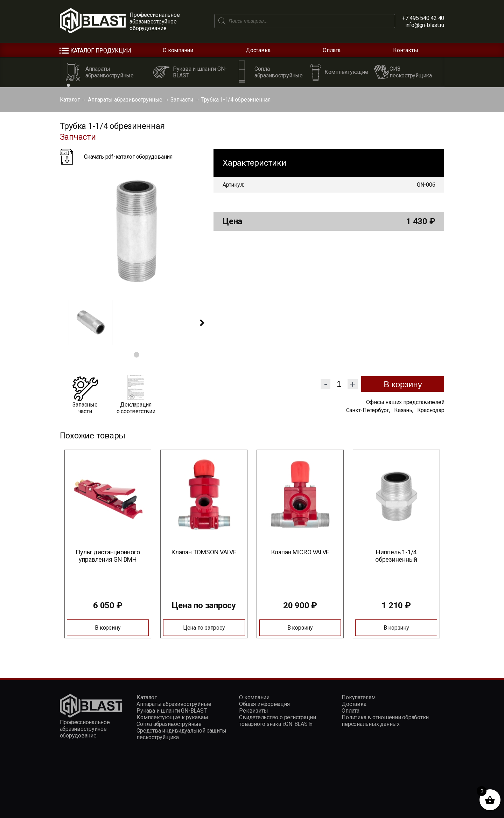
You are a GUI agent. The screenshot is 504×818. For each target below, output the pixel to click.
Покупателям (358, 697)
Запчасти (182, 100)
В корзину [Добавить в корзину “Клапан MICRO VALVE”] (300, 628)
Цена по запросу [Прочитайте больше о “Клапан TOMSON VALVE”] (204, 628)
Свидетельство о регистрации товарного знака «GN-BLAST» (278, 721)
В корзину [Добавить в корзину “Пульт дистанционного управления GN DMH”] (108, 628)
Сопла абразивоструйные (169, 724)
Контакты (405, 50)
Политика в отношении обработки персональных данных (385, 721)
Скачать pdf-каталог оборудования (128, 157)
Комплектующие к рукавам (172, 717)
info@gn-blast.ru (425, 25)
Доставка (258, 50)
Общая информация (264, 704)
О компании (178, 50)
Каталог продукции (101, 51)
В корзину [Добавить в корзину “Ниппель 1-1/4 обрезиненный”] (396, 628)
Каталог (70, 100)
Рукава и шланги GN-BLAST (171, 711)
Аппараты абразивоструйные (125, 100)
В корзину (403, 384)
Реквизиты (254, 711)
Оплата (332, 50)
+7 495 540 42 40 (423, 18)
